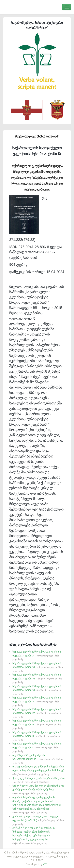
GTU (46, 864)
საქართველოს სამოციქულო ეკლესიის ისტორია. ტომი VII (37, 678)
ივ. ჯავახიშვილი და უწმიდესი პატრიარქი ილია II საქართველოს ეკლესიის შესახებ (38, 770)
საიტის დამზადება (49, 851)
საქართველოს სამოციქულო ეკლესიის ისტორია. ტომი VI (37, 690)
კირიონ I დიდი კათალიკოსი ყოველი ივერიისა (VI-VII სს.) (38, 820)
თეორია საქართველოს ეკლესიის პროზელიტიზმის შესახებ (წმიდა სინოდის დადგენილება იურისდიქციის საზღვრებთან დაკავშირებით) (37, 805)
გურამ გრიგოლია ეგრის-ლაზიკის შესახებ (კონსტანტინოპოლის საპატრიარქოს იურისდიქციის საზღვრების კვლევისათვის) (34, 835)
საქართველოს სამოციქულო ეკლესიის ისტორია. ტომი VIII (38, 667)
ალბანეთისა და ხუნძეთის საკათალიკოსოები (38, 759)
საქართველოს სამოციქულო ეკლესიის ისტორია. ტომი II (37, 736)
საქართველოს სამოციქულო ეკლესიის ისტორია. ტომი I (37, 747)
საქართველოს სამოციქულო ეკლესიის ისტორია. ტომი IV (37, 713)
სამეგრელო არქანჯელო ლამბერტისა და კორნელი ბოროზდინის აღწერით (38, 790)
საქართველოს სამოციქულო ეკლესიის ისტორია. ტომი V (37, 701)
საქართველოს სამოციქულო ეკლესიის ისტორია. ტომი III (37, 724)
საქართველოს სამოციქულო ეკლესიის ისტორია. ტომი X (37, 655)
